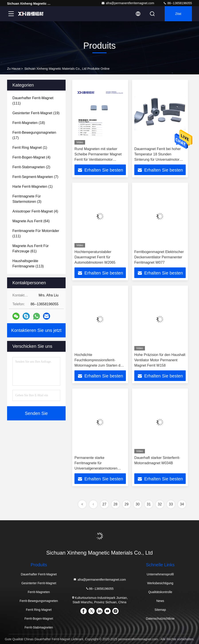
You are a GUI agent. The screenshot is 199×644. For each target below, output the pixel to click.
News (160, 601)
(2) (31, 167)
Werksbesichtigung (160, 583)
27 (104, 504)
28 (115, 504)
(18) (29, 123)
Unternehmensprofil (160, 574)
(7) (35, 177)
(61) (31, 249)
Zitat (178, 14)
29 (127, 504)
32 (160, 504)
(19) (36, 113)
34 (182, 504)
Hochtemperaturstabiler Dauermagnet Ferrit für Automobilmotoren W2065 (95, 257)
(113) (28, 264)
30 (138, 504)
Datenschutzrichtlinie (160, 619)
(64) (31, 221)
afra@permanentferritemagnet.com (128, 3)
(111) (33, 101)
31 (149, 504)
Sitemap (160, 610)
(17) (34, 135)
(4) (31, 157)
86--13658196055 (178, 3)
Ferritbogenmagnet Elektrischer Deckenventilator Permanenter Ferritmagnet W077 (159, 257)
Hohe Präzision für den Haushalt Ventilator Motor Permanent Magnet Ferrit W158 (160, 360)
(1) (30, 148)
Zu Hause (14, 69)
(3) (27, 199)
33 (171, 504)
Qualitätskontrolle (160, 592)
